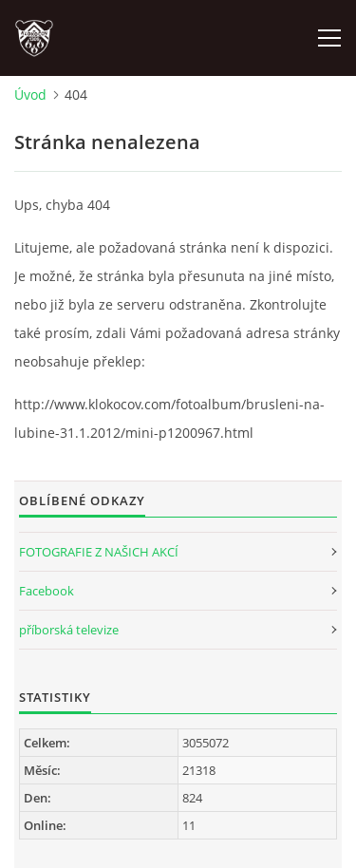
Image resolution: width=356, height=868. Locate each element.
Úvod (30, 94)
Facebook (47, 591)
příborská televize (69, 630)
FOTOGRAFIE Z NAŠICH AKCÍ (99, 552)
